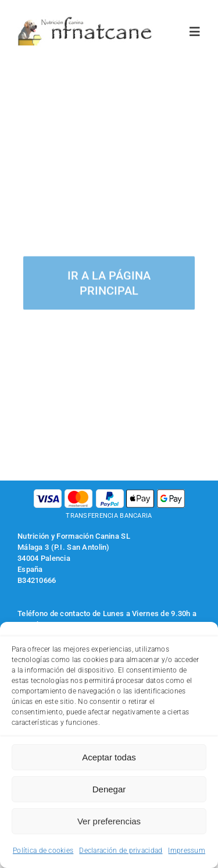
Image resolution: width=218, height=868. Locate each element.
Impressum (187, 851)
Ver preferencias (109, 821)
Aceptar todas (109, 757)
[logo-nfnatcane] (85, 21)
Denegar (109, 789)
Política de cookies (43, 851)
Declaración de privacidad (121, 851)
